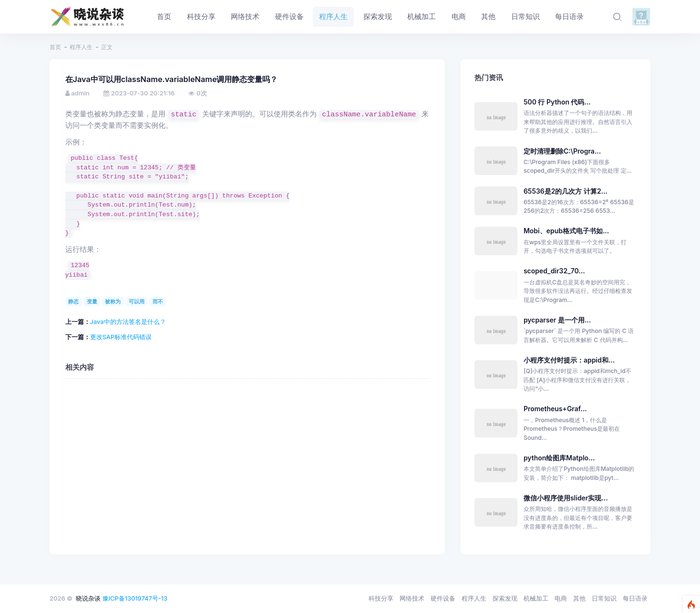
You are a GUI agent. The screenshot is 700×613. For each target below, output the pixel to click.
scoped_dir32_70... (554, 271)
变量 (92, 301)
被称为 (113, 301)
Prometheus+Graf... (555, 409)
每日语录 (635, 598)
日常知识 (604, 598)
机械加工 (536, 598)
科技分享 (381, 598)
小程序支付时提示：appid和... (569, 360)
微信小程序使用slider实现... (566, 498)
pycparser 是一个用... (557, 320)
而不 (158, 301)
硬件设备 (443, 598)
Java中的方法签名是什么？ (128, 322)
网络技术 (412, 598)
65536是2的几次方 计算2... (566, 191)
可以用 (137, 301)
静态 (73, 301)
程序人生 (81, 47)
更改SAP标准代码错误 (121, 337)
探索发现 (505, 598)
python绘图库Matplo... (559, 458)
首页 (55, 47)
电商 (561, 598)
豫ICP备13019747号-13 (135, 598)
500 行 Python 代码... (557, 102)
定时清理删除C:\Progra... (562, 151)
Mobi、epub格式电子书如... (566, 231)
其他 (579, 598)
